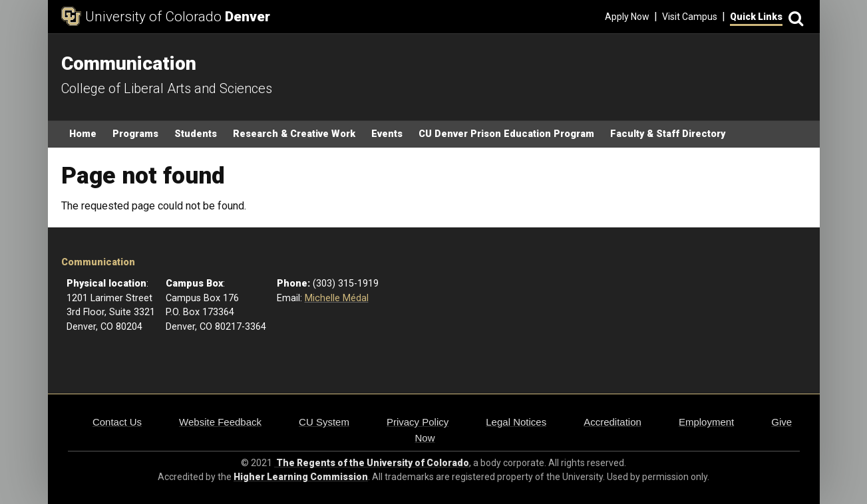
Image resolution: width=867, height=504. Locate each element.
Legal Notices (516, 422)
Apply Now (627, 17)
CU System (324, 422)
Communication (98, 262)
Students (196, 134)
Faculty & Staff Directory (668, 134)
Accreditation (612, 422)
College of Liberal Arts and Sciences (167, 88)
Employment (706, 422)
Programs (135, 134)
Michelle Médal (337, 298)
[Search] (794, 17)
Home (83, 134)
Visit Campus (690, 17)
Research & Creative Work (294, 134)
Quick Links (756, 17)
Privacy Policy (418, 422)
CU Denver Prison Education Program (506, 134)
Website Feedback (220, 422)
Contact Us (117, 422)
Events (387, 134)
